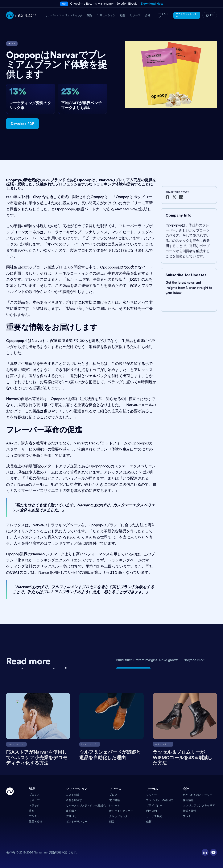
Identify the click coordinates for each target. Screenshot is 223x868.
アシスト (34, 816)
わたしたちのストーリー (198, 795)
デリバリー (73, 816)
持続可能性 (190, 811)
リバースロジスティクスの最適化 (86, 805)
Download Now (152, 4)
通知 (32, 811)
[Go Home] (10, 805)
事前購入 (71, 811)
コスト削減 (73, 795)
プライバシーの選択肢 (159, 800)
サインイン (164, 15)
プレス (187, 816)
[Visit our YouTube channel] (213, 852)
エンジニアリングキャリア (199, 805)
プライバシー (154, 805)
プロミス (34, 795)
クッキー (151, 795)
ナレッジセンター (120, 816)
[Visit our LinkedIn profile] (205, 852)
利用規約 (151, 811)
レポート (114, 805)
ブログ (113, 795)
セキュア (34, 800)
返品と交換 (36, 822)
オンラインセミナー (121, 811)
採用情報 (188, 800)
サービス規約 (154, 816)
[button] (46, 790)
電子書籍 (114, 800)
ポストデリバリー (77, 822)
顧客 (112, 822)
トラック (34, 805)
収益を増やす (74, 800)
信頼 (149, 822)
